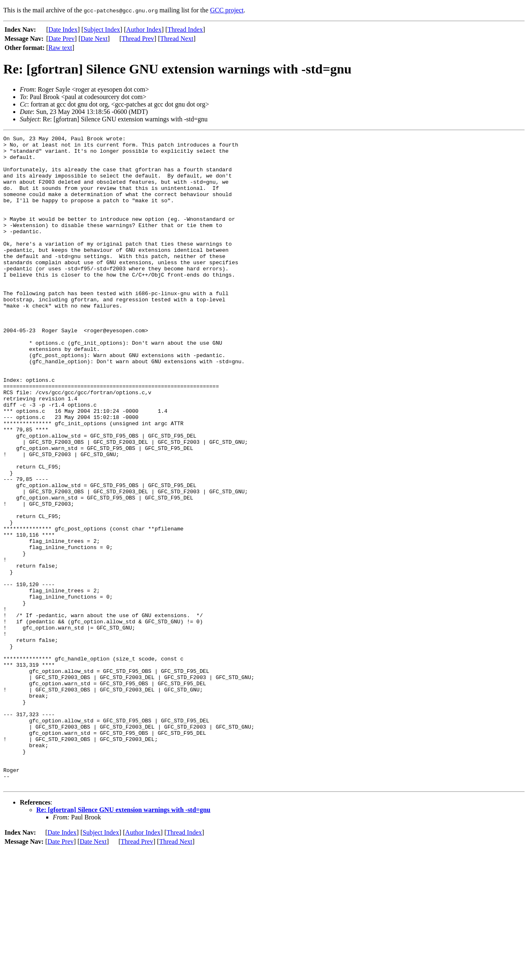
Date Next (94, 39)
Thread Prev (138, 39)
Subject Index (102, 30)
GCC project (227, 10)
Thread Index (185, 30)
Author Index (144, 30)
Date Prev (61, 39)
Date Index (63, 30)
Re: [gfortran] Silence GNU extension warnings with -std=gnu (123, 940)
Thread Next (177, 39)
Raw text (60, 48)
